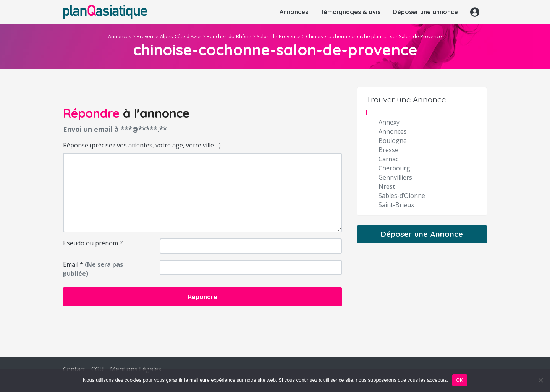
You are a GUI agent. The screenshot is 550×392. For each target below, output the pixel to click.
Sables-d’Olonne (402, 196)
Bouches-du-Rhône (229, 36)
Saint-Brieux (396, 205)
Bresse (388, 150)
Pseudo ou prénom (93, 243)
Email (93, 269)
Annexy (389, 122)
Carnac (388, 159)
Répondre (202, 297)
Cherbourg (394, 168)
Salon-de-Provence (279, 36)
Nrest (387, 186)
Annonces (294, 12)
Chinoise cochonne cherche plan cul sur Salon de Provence (374, 36)
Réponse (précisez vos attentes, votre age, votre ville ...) (142, 145)
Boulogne (393, 141)
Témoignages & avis (350, 12)
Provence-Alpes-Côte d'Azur (169, 36)
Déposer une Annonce (422, 234)
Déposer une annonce (425, 12)
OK (460, 380)
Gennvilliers (395, 177)
